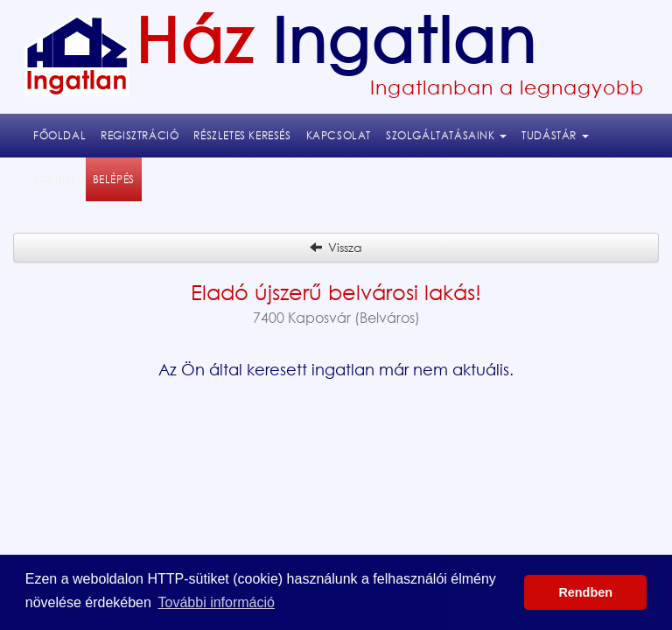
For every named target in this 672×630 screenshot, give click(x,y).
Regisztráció (140, 135)
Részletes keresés (242, 135)
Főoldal (59, 135)
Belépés (117, 178)
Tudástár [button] (555, 135)
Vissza (336, 247)
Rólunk (56, 179)
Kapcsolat (339, 135)
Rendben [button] (585, 592)
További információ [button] (217, 602)
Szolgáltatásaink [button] (446, 135)
